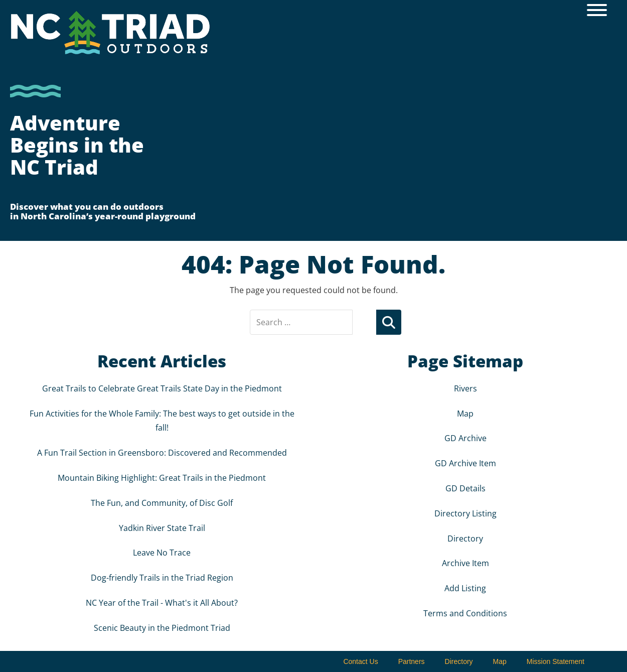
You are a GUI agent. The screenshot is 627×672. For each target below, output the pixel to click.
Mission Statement (556, 661)
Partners (412, 661)
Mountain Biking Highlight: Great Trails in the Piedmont (162, 478)
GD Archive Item (465, 463)
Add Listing (465, 588)
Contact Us (360, 661)
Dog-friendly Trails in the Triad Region (162, 578)
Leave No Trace (162, 553)
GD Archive (465, 438)
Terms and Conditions (465, 613)
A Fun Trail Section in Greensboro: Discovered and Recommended (162, 453)
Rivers (465, 388)
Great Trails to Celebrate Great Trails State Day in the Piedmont (162, 388)
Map (465, 414)
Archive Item (465, 563)
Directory (465, 539)
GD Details (465, 488)
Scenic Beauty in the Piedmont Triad (162, 628)
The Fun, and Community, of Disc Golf (162, 503)
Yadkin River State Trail (162, 528)
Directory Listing (465, 513)
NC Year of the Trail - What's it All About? (162, 603)
